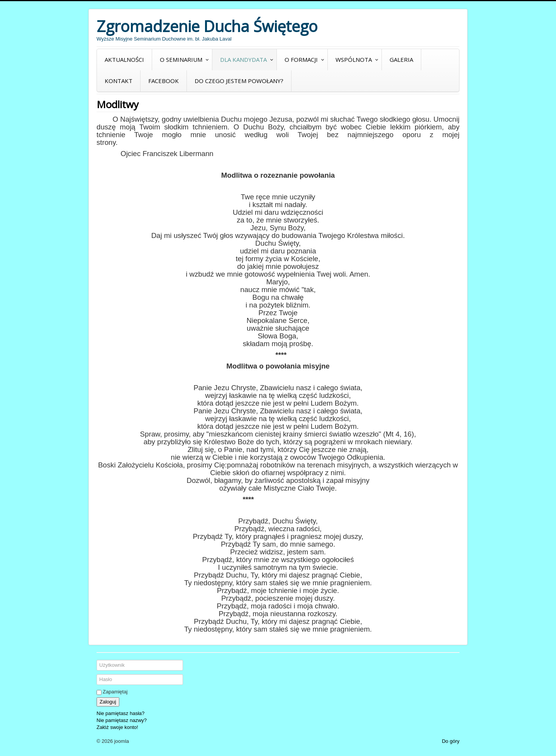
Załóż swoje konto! (117, 727)
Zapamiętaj (115, 692)
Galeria (401, 59)
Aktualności (124, 59)
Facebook (164, 81)
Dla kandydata (243, 59)
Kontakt (119, 81)
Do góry (451, 741)
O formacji (301, 59)
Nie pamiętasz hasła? (120, 713)
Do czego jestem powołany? (239, 81)
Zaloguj (108, 702)
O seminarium (181, 59)
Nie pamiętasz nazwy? (122, 720)
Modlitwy (118, 104)
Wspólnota (354, 59)
